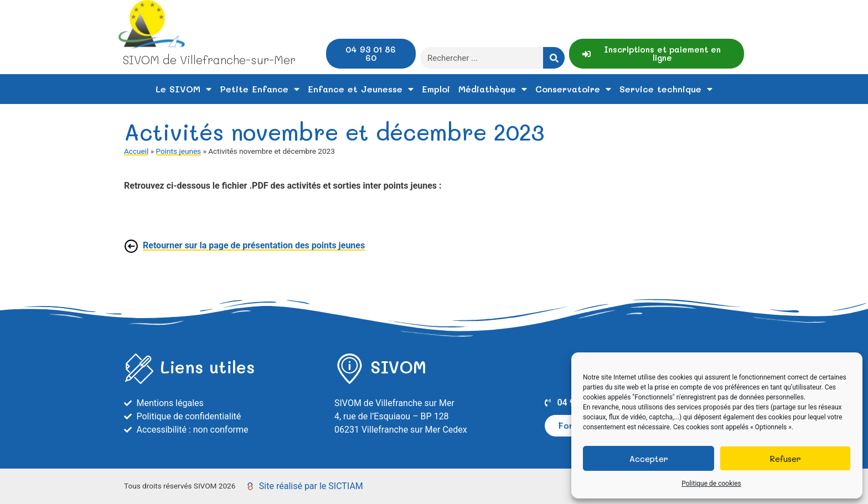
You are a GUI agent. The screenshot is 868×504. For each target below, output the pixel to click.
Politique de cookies (711, 484)
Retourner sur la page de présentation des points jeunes (254, 245)
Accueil (136, 151)
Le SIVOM (184, 89)
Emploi (436, 89)
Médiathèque (493, 89)
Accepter (649, 459)
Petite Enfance (260, 89)
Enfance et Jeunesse (361, 89)
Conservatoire (573, 89)
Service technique (666, 89)
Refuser (785, 459)
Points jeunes (179, 151)
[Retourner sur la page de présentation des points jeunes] (131, 246)
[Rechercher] (554, 58)
